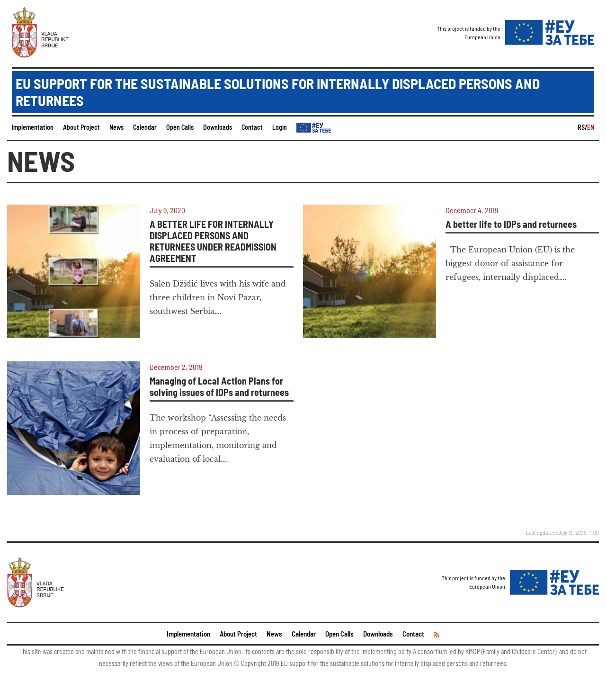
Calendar (145, 127)
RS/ (582, 127)
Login (280, 127)
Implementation (33, 127)
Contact (252, 127)
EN (591, 127)
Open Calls (180, 127)
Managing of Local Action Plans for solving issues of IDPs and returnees (219, 386)
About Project (81, 127)
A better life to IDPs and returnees (511, 224)
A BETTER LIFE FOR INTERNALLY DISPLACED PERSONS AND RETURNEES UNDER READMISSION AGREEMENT (213, 241)
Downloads (218, 127)
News (116, 127)
